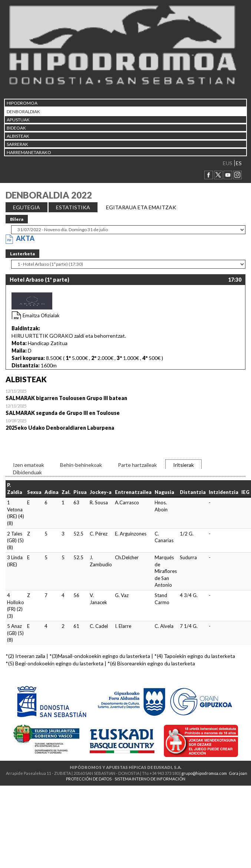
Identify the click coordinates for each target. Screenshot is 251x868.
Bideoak (16, 128)
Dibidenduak (27, 472)
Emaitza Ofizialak (41, 315)
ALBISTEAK (18, 136)
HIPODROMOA (22, 103)
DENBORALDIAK (23, 112)
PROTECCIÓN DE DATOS (89, 779)
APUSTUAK (18, 120)
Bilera (17, 219)
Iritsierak (184, 465)
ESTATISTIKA (73, 207)
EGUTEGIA (27, 207)
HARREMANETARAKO (29, 152)
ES (239, 163)
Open (125, 394)
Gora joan (238, 773)
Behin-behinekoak (81, 465)
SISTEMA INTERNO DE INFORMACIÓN (150, 779)
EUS (228, 163)
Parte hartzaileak (137, 465)
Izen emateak (29, 465)
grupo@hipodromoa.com (204, 773)
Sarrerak (17, 144)
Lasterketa (22, 254)
